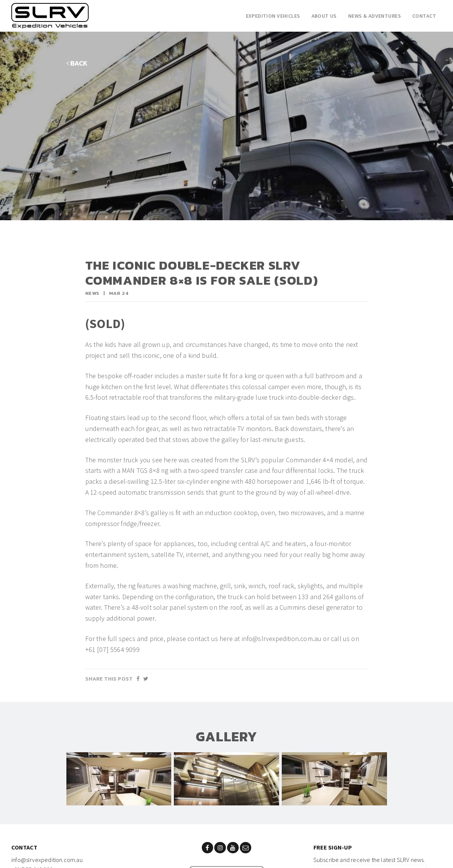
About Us (324, 16)
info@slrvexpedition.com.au (47, 860)
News (93, 293)
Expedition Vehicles (273, 16)
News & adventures (375, 16)
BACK (77, 63)
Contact (424, 16)
